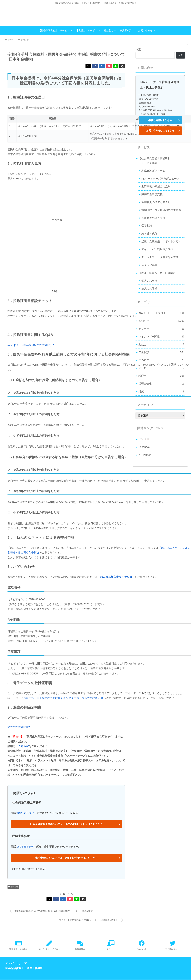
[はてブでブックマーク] (102, 66)
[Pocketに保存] (109, 66)
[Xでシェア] (88, 66)
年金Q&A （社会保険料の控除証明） (31, 345)
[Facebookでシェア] (95, 66)
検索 (138, 50)
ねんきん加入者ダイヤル (116, 577)
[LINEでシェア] (116, 66)
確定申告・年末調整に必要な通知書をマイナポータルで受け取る (63, 698)
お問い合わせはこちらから (160, 130)
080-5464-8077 (26, 847)
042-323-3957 (26, 813)
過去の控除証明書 (19, 727)
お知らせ (13, 887)
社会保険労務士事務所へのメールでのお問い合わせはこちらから (66, 824)
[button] (122, 66)
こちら (23, 746)
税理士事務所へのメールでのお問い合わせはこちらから (66, 858)
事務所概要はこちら (160, 120)
